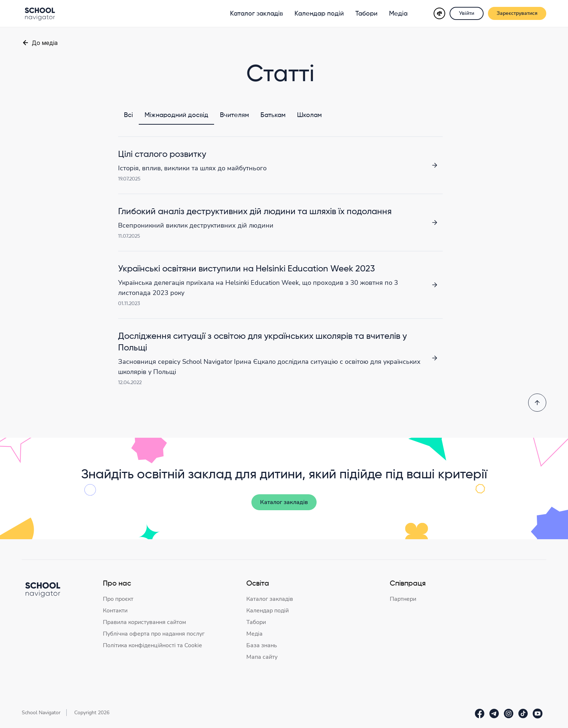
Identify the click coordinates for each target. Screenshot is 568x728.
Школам (309, 115)
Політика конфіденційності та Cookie (153, 645)
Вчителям (234, 115)
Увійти (467, 13)
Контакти (115, 611)
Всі (128, 115)
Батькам (273, 115)
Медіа (398, 14)
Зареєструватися (517, 13)
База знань (262, 645)
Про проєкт (118, 599)
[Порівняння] (439, 13)
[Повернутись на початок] (537, 403)
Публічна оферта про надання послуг (154, 634)
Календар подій (319, 14)
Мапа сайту (262, 657)
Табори (366, 14)
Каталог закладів (256, 14)
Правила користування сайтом (145, 622)
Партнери (403, 599)
